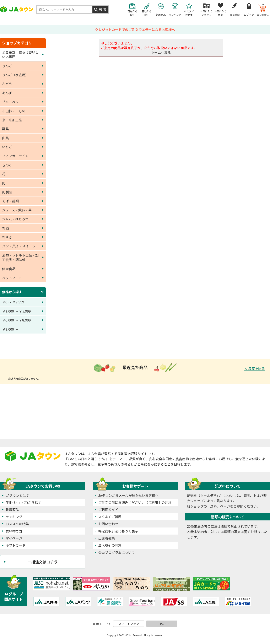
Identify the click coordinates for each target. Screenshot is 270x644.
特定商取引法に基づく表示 (118, 531)
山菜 (5, 138)
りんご (7, 66)
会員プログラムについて (117, 552)
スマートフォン (129, 624)
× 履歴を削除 (254, 369)
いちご (7, 147)
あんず (7, 93)
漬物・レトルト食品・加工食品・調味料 (20, 257)
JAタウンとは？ (17, 495)
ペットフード (12, 278)
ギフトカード (16, 545)
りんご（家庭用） (15, 75)
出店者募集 (107, 538)
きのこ (7, 165)
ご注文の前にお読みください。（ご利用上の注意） (136, 502)
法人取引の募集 (110, 545)
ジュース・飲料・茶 (17, 210)
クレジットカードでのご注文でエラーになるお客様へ (135, 29)
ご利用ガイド (108, 509)
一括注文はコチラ (43, 562)
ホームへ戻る (161, 52)
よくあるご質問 (110, 517)
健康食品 (9, 269)
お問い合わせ (108, 524)
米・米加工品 (12, 120)
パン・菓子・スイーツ (19, 246)
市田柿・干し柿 (14, 111)
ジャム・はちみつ (15, 219)
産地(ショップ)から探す (23, 502)
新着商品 (12, 509)
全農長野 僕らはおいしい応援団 (20, 54)
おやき (7, 237)
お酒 (5, 228)
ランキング (14, 517)
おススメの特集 (17, 524)
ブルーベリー (12, 102)
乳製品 (7, 192)
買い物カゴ (14, 531)
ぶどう (7, 84)
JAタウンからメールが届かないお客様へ (128, 495)
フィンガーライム (15, 156)
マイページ (14, 538)
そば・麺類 (10, 201)
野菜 (5, 129)
